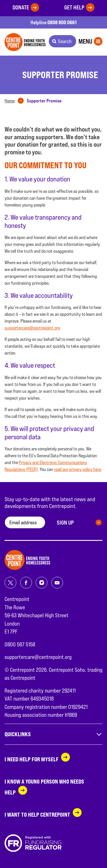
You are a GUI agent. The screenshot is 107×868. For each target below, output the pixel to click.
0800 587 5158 (20, 644)
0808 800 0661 (62, 22)
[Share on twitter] (10, 583)
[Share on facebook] (26, 583)
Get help (74, 7)
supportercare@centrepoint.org (32, 328)
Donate (21, 7)
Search (65, 41)
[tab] (15, 101)
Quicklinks (53, 734)
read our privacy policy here (77, 469)
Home (10, 101)
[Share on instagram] (42, 583)
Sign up (65, 523)
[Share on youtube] (57, 583)
